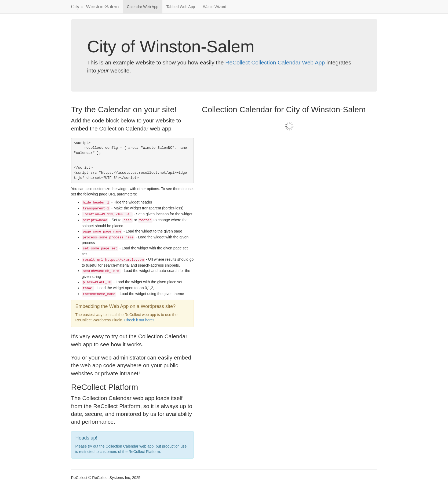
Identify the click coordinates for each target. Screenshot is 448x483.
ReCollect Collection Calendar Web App (275, 62)
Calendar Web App (143, 7)
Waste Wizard (215, 7)
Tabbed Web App (181, 7)
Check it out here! (139, 320)
